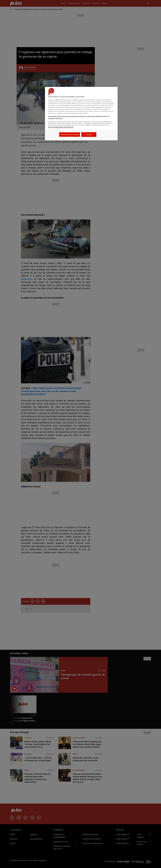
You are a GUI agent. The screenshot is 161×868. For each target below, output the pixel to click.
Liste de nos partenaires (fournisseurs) (61, 127)
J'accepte (89, 134)
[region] (81, 114)
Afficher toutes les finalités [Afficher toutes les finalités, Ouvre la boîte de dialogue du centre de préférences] (69, 134)
